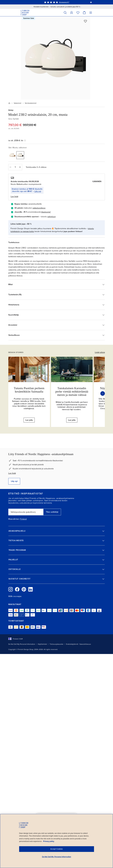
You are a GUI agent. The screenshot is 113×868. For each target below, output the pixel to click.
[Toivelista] (78, 13)
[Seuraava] (103, 393)
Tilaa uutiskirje (52, 512)
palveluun (52, 217)
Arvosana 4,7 (64, 2)
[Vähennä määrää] (10, 167)
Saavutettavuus (85, 644)
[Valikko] (91, 13)
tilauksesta (46, 212)
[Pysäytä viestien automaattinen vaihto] (91, 2)
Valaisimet (18, 103)
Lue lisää (12, 473)
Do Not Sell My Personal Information (22, 644)
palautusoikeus (39, 208)
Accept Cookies (56, 849)
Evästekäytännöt (72, 644)
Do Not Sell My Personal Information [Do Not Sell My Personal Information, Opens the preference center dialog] (57, 857)
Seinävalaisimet (31, 103)
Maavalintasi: (14, 519)
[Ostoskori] (84, 13)
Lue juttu (29, 420)
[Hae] (65, 13)
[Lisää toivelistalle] (85, 21)
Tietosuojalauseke (56, 644)
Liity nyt (38, 191)
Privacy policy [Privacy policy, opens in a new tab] (49, 841)
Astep (11, 110)
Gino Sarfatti (14, 119)
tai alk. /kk (17, 141)
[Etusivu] (9, 103)
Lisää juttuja (100, 352)
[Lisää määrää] (20, 167)
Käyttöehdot (42, 644)
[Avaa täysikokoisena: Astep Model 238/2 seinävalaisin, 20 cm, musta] (55, 58)
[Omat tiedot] (72, 13)
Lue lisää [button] (14, 196)
